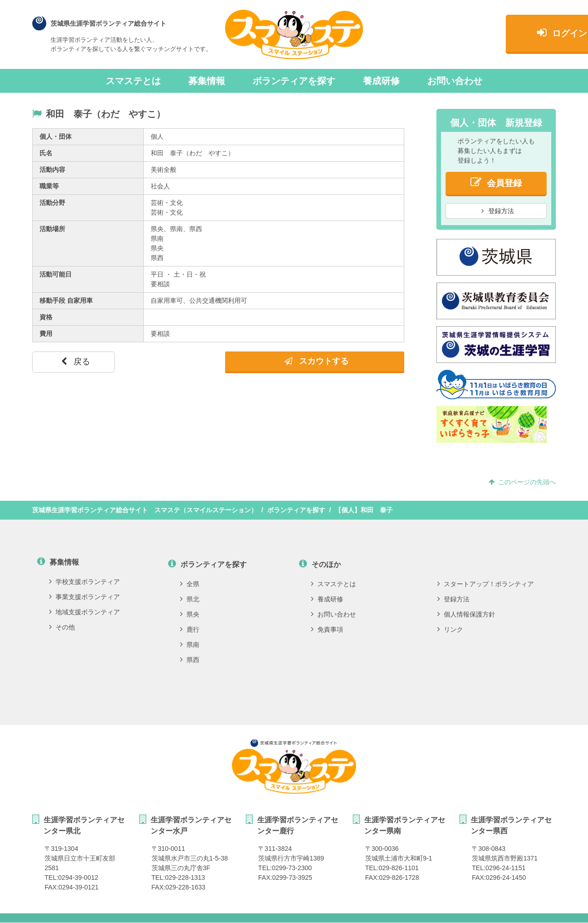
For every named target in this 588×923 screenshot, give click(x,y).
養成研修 (381, 81)
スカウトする (317, 361)
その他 (62, 627)
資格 (46, 317)
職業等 (49, 186)
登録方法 (498, 211)
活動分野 (52, 203)
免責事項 (327, 629)
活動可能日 (56, 274)
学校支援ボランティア (85, 582)
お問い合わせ (455, 81)
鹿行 (190, 629)
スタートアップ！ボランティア (486, 584)
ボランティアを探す (294, 81)
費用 (46, 334)
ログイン (496, 35)
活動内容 (52, 170)
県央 (190, 614)
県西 (190, 660)
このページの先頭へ (522, 482)
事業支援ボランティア (85, 597)
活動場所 (52, 229)
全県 (190, 584)
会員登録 (496, 182)
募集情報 (207, 81)
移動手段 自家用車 (66, 300)
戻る (76, 362)
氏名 (46, 153)
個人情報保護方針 (466, 614)
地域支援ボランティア (85, 612)
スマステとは (133, 81)
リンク (450, 629)
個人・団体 (56, 136)
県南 (190, 645)
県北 (190, 599)
